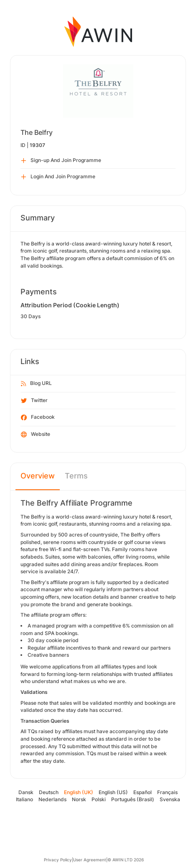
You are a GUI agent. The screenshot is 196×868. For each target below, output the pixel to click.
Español (143, 792)
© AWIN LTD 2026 (126, 860)
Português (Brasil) (133, 799)
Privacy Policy (58, 860)
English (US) (113, 792)
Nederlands (52, 799)
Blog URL (36, 384)
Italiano (24, 799)
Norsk (79, 799)
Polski (99, 799)
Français (167, 792)
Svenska (170, 799)
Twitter (34, 401)
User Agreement (90, 860)
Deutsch (49, 792)
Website (36, 435)
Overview (38, 476)
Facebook (38, 418)
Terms (76, 476)
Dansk (26, 792)
